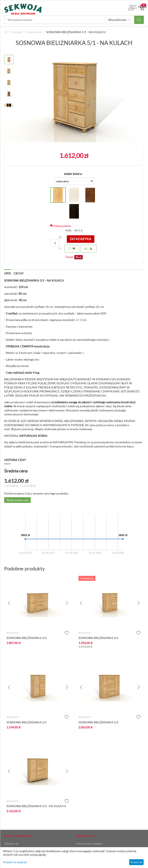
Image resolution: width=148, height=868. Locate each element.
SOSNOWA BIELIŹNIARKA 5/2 (99, 722)
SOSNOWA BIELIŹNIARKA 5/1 (27, 722)
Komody (17, 32)
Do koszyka (81, 239)
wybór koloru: (73, 174)
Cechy (19, 273)
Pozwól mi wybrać (15, 862)
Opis (7, 273)
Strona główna (6, 32)
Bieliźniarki (34, 32)
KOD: (69, 230)
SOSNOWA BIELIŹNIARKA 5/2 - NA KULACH (36, 806)
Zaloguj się (11, 844)
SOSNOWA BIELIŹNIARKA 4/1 (99, 638)
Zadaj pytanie (61, 226)
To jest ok (136, 862)
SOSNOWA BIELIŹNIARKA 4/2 (27, 638)
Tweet (69, 257)
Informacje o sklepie (89, 844)
